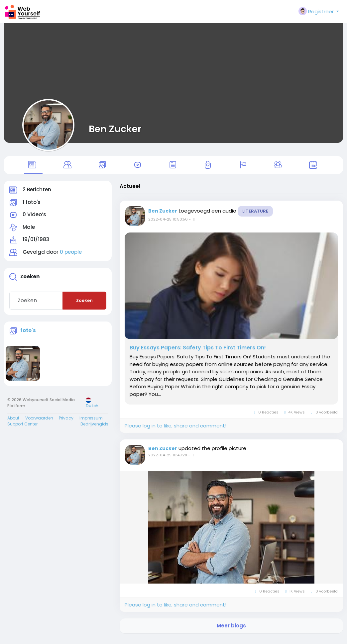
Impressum (91, 422)
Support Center (22, 428)
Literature (255, 215)
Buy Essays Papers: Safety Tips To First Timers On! (198, 352)
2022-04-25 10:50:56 (168, 223)
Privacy (66, 422)
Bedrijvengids (94, 428)
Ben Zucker (115, 129)
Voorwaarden (39, 422)
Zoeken (84, 304)
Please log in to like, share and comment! (175, 430)
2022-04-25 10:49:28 (168, 459)
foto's (28, 334)
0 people (71, 256)
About (13, 422)
